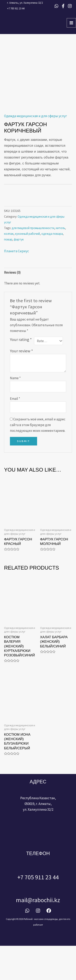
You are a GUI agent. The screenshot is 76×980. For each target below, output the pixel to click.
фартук (19, 274)
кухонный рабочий (27, 268)
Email (15, 433)
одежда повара (52, 268)
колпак (9, 268)
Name (15, 412)
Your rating (21, 374)
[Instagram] (70, 6)
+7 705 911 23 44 (16, 8)
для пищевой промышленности (33, 262)
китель (60, 262)
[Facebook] (63, 6)
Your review (21, 385)
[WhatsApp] (56, 6)
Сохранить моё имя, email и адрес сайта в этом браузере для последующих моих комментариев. (38, 459)
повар (8, 274)
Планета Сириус (17, 285)
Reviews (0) (12, 306)
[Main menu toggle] (71, 23)
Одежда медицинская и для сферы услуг (35, 150)
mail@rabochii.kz (38, 934)
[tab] (38, 307)
